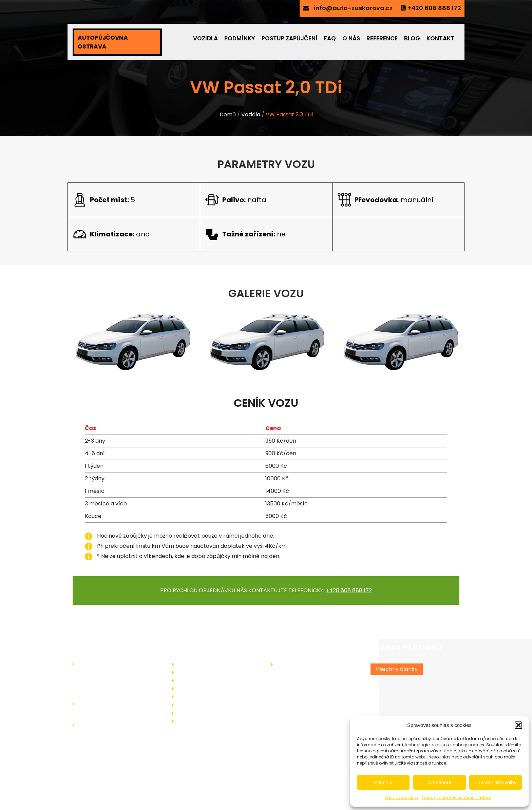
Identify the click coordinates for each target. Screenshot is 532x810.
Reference (382, 38)
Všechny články (397, 669)
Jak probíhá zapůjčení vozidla (215, 672)
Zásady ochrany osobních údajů (456, 798)
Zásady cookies (401, 798)
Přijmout (383, 782)
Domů (228, 114)
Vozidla (205, 38)
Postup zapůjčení (290, 38)
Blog (412, 38)
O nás (351, 38)
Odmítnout (439, 782)
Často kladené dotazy (206, 688)
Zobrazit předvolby (496, 782)
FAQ (330, 38)
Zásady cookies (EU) (204, 721)
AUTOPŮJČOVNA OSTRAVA (103, 42)
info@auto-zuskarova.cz (353, 8)
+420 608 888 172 (434, 8)
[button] (518, 725)
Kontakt (440, 38)
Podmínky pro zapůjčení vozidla (218, 680)
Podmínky (240, 38)
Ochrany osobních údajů (209, 713)
